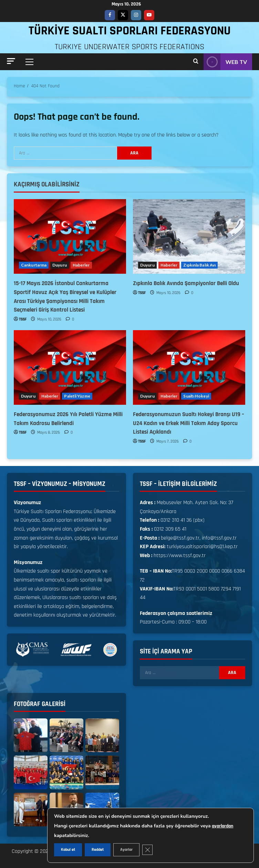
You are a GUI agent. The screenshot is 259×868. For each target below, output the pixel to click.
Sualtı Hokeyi (196, 396)
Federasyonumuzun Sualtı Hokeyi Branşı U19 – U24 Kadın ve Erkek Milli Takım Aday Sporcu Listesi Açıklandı (189, 423)
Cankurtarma (34, 265)
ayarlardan (222, 826)
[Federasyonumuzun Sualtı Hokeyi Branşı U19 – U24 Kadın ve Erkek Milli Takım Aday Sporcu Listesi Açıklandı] (189, 367)
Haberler (81, 265)
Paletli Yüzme (77, 396)
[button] (11, 61)
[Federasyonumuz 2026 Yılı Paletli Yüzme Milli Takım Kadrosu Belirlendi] (70, 367)
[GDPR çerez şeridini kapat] (147, 850)
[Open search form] (196, 62)
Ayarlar (126, 850)
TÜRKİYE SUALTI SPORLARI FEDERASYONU (130, 31)
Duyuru (60, 265)
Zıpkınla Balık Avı (199, 265)
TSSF (23, 319)
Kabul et (68, 850)
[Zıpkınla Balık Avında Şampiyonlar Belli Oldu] (189, 236)
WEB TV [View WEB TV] (225, 62)
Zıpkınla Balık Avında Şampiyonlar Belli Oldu (186, 283)
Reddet (98, 850)
